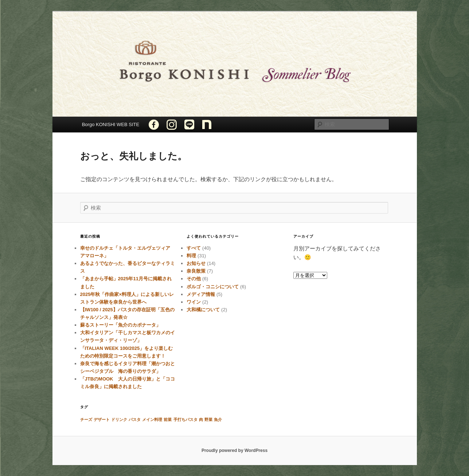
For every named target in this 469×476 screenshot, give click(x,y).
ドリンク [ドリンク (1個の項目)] (119, 420)
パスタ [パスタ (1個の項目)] (135, 420)
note (207, 124)
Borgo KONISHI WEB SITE (111, 124)
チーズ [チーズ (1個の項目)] (86, 420)
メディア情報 (201, 294)
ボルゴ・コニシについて (213, 287)
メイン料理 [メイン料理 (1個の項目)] (152, 420)
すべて (194, 248)
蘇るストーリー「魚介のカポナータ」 (120, 325)
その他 (194, 279)
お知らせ (196, 263)
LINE (189, 124)
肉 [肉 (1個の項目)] (201, 420)
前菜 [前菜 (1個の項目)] (168, 420)
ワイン (194, 302)
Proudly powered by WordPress (234, 450)
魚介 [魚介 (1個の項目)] (218, 420)
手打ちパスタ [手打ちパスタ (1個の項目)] (185, 420)
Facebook (154, 124)
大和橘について (203, 310)
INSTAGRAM (171, 124)
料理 (191, 256)
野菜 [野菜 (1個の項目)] (208, 420)
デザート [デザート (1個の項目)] (102, 420)
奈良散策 (196, 271)
